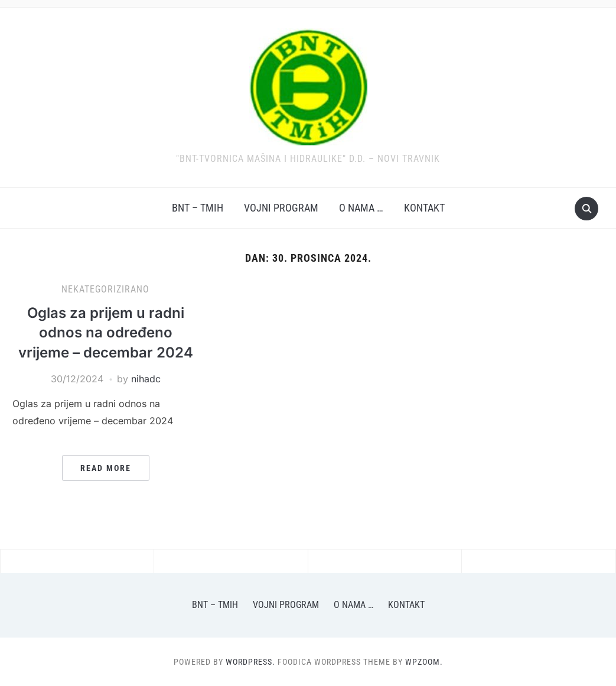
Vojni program (281, 208)
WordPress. (250, 662)
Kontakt (424, 208)
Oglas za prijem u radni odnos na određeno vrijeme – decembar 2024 (106, 333)
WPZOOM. (424, 662)
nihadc (146, 379)
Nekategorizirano (105, 289)
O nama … (361, 208)
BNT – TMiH (198, 208)
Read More (106, 468)
